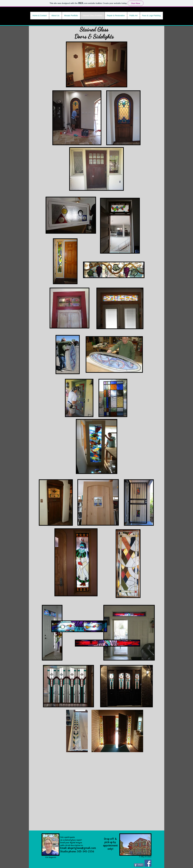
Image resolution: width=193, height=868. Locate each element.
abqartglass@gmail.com (82, 848)
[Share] (139, 865)
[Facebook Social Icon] (148, 863)
